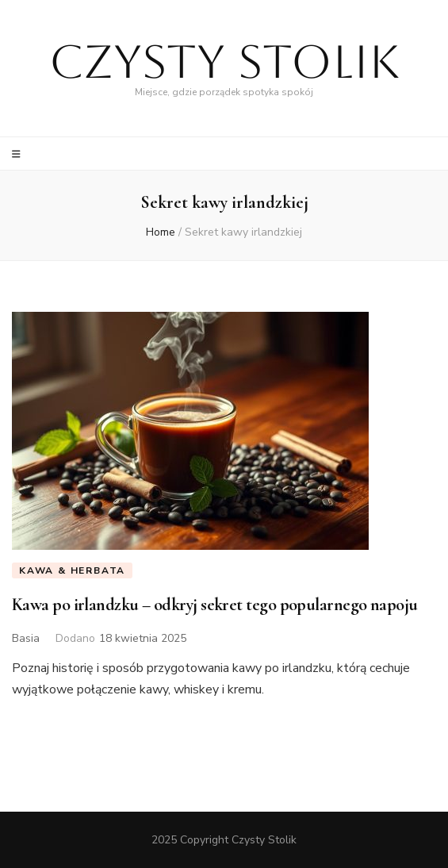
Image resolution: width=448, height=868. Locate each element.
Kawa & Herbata (72, 570)
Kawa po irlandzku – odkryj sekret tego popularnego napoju (215, 605)
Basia (26, 638)
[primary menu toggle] (18, 154)
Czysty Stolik (224, 61)
